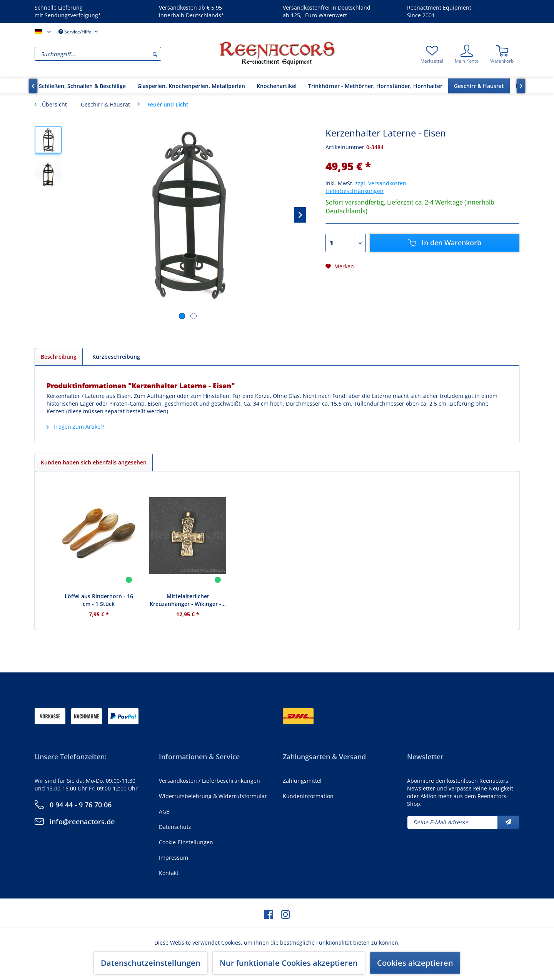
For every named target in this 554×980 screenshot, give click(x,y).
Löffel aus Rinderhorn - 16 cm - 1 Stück (99, 600)
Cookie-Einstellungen (186, 842)
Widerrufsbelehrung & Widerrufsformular (213, 796)
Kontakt (169, 873)
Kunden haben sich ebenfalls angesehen (94, 462)
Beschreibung (59, 357)
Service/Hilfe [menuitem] (76, 32)
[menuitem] (125, 54)
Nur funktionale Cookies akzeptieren (289, 963)
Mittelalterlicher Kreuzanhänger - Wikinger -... (188, 600)
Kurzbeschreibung (116, 357)
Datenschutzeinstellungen (151, 963)
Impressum (174, 858)
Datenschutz (175, 827)
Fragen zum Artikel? (75, 427)
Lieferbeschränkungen (355, 191)
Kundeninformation (308, 796)
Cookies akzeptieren (415, 963)
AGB (164, 811)
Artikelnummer (345, 147)
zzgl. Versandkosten (381, 183)
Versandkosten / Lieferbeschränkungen (209, 781)
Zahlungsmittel (302, 781)
